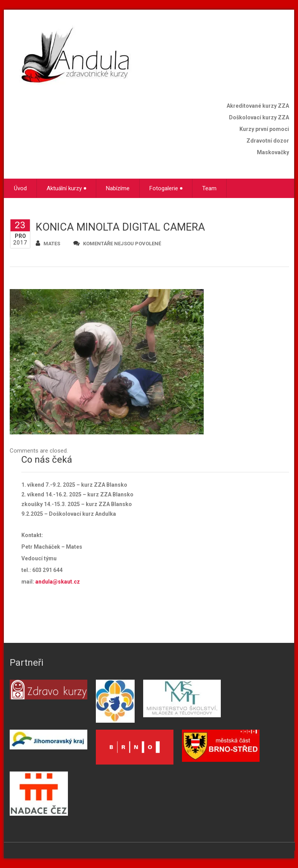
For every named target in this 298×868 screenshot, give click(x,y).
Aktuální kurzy (66, 188)
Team (209, 188)
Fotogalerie (166, 188)
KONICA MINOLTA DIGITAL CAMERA (120, 227)
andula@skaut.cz (58, 582)
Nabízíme (118, 188)
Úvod (20, 188)
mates (48, 243)
